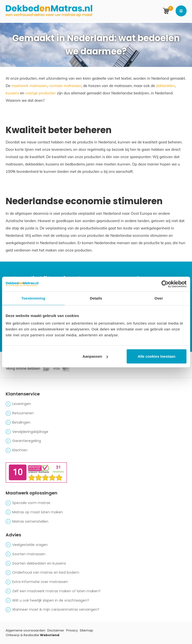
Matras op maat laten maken (38, 512)
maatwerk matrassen (29, 86)
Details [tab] (96, 298)
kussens (12, 93)
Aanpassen (95, 356)
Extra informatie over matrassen (40, 582)
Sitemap (86, 630)
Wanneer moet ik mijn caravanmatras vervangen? (56, 609)
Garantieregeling (27, 441)
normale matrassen (65, 86)
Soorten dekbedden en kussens (39, 563)
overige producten (41, 93)
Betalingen (21, 422)
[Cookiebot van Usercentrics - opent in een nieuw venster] (165, 284)
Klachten (20, 450)
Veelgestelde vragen (30, 545)
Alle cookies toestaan (157, 356)
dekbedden (165, 86)
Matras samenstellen (30, 521)
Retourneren (23, 413)
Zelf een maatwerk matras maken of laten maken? (56, 591)
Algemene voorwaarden (26, 630)
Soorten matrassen (29, 554)
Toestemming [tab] (33, 298)
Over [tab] (159, 298)
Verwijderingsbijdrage (30, 432)
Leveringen (22, 404)
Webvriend (50, 635)
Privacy (72, 630)
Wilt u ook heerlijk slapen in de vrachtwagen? (51, 600)
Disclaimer (56, 630)
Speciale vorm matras (31, 503)
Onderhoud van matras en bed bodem (46, 572)
